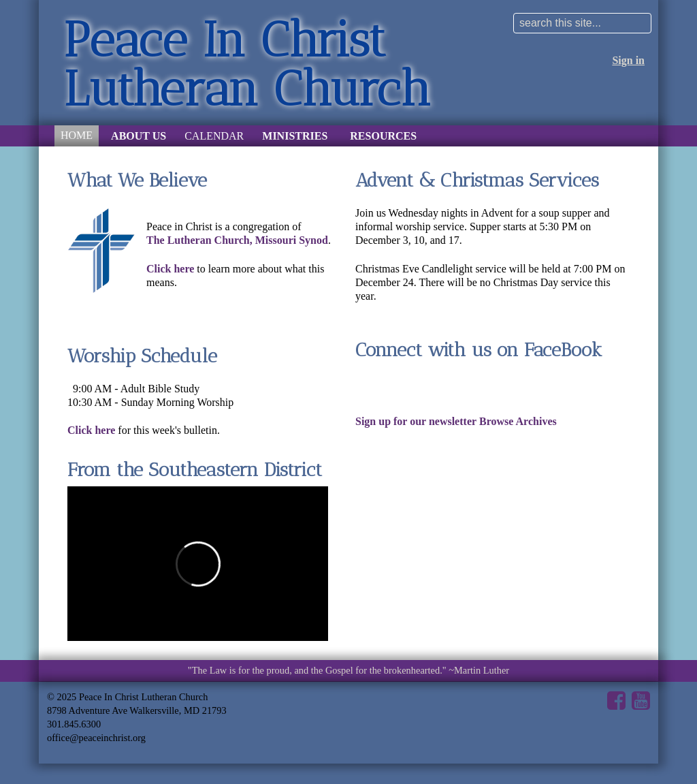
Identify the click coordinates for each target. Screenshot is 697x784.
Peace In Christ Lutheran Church (247, 64)
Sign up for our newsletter (416, 421)
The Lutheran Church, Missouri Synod (237, 240)
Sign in (628, 60)
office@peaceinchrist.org (96, 738)
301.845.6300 (74, 724)
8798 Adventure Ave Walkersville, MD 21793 (137, 710)
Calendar (214, 136)
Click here (170, 269)
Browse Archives (518, 421)
